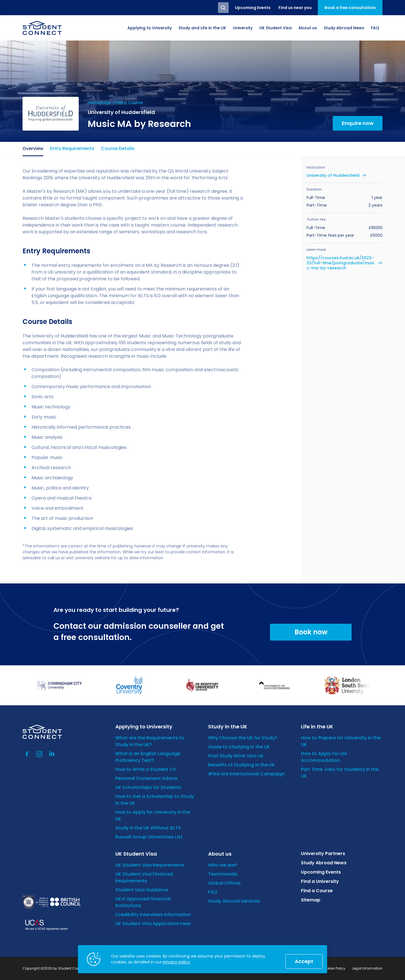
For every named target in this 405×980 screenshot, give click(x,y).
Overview (33, 148)
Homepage (99, 102)
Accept (304, 961)
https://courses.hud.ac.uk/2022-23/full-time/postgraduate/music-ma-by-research (340, 263)
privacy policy (176, 962)
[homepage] (42, 28)
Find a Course (129, 102)
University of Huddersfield (333, 175)
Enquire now (358, 123)
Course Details (118, 148)
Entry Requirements (72, 148)
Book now (311, 632)
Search (223, 8)
